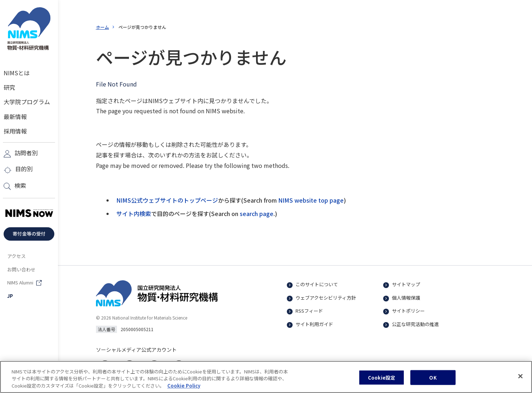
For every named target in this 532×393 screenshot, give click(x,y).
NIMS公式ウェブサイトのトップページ (167, 200)
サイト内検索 (134, 214)
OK (433, 382)
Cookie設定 (382, 382)
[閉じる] (520, 381)
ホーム (102, 27)
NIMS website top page (311, 200)
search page (257, 214)
